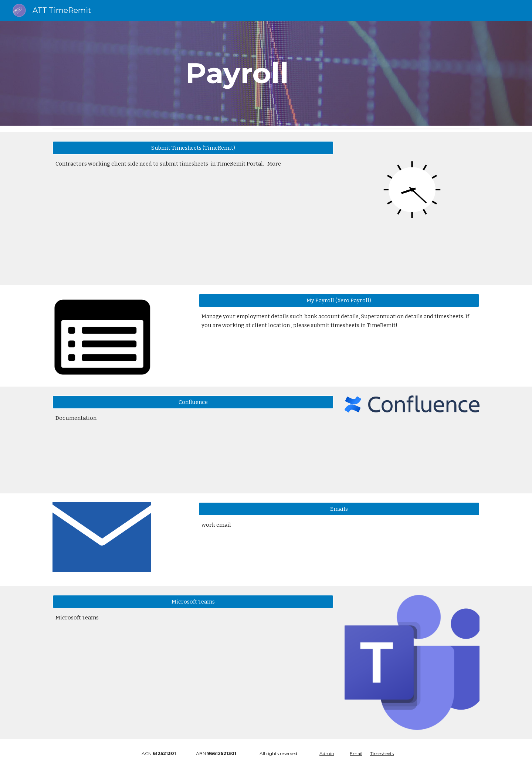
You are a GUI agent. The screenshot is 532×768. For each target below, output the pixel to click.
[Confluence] (193, 402)
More (274, 164)
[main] (266, 73)
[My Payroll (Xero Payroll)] (339, 300)
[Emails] (339, 509)
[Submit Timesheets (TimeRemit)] (193, 148)
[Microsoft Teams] (193, 602)
